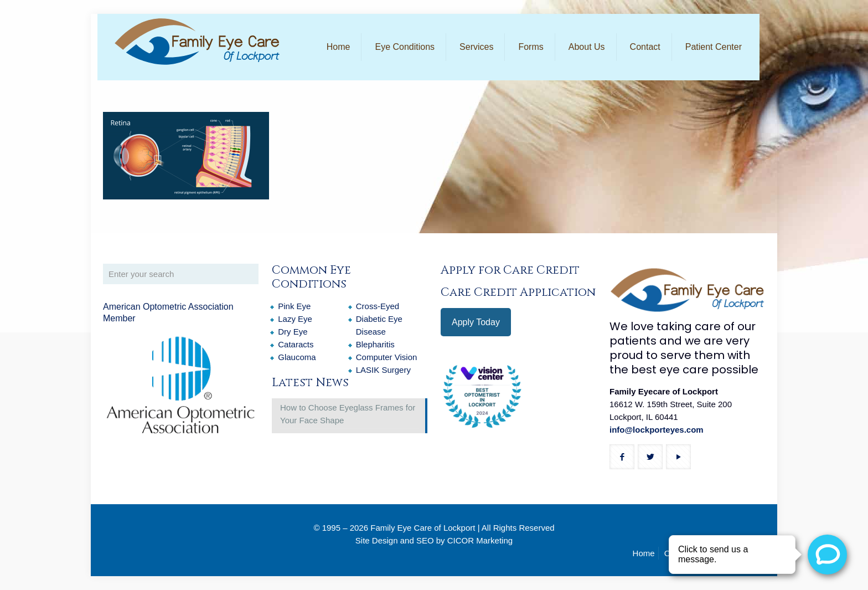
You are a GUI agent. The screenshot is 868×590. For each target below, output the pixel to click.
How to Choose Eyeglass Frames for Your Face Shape (348, 414)
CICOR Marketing (480, 540)
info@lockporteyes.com (657, 430)
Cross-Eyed (378, 306)
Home (644, 553)
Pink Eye (294, 306)
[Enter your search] (181, 274)
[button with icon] (622, 457)
